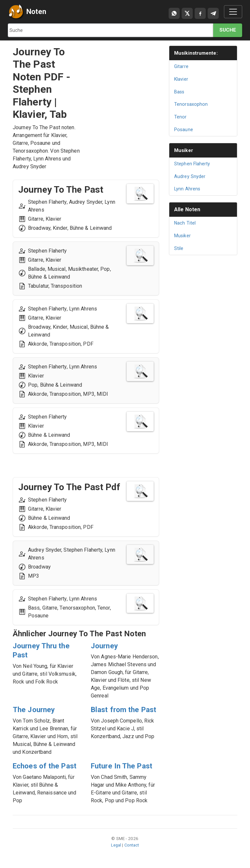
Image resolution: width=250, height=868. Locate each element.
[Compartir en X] (187, 13)
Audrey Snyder (190, 176)
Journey (105, 646)
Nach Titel (185, 223)
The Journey (35, 710)
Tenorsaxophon (191, 104)
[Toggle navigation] (233, 12)
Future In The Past (124, 766)
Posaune (184, 130)
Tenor (181, 117)
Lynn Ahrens (188, 189)
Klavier (181, 79)
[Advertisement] (125, 78)
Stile (179, 248)
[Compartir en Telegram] (213, 13)
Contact (132, 845)
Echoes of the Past (47, 766)
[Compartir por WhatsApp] (174, 13)
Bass (180, 92)
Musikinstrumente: (198, 53)
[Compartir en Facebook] (200, 13)
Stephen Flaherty (193, 164)
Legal (116, 845)
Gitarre (181, 66)
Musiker (184, 150)
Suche (228, 30)
